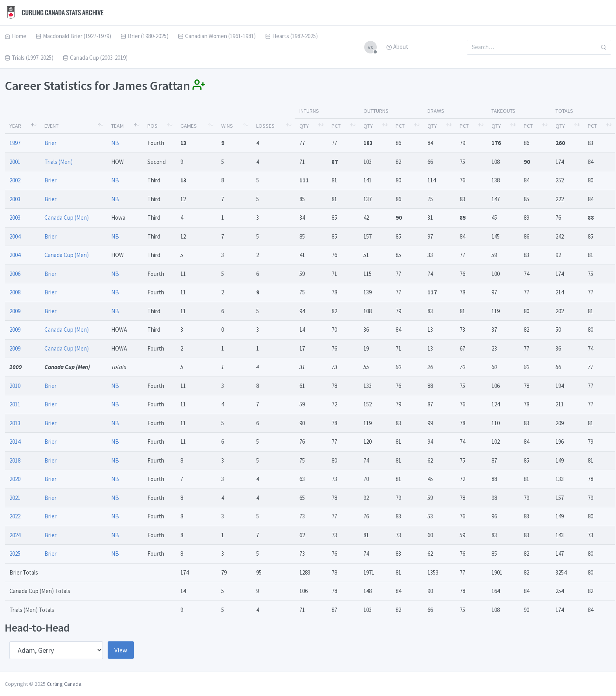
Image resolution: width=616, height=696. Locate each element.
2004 (15, 236)
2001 (15, 162)
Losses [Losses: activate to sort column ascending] (265, 126)
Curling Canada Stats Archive (54, 13)
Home (16, 36)
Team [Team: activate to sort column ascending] (117, 126)
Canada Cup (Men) (67, 218)
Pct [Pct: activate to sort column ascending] (336, 126)
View (121, 650)
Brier (50, 143)
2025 (15, 554)
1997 (15, 143)
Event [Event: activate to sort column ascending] (51, 126)
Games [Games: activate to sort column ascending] (189, 126)
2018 (15, 460)
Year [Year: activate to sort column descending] (15, 126)
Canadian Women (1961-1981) (217, 36)
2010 (15, 386)
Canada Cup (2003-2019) (95, 58)
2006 (15, 274)
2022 (15, 516)
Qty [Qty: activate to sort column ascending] (304, 126)
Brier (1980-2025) (145, 36)
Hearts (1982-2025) (291, 36)
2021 (15, 498)
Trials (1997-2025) (29, 58)
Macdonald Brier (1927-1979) (73, 36)
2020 (15, 479)
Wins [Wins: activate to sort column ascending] (227, 126)
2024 (15, 535)
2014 (15, 442)
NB (115, 143)
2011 (15, 404)
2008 (15, 292)
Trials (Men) (59, 162)
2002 (15, 180)
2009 (15, 311)
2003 (15, 199)
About (397, 47)
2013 (15, 423)
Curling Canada (64, 684)
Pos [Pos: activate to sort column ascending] (152, 126)
